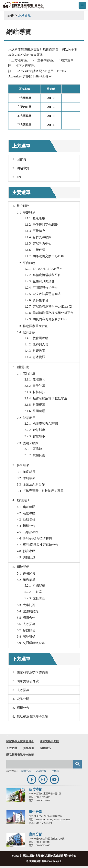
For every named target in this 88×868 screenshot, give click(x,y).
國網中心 (25, 771)
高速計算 (41, 771)
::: (8, 16)
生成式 (55, 771)
